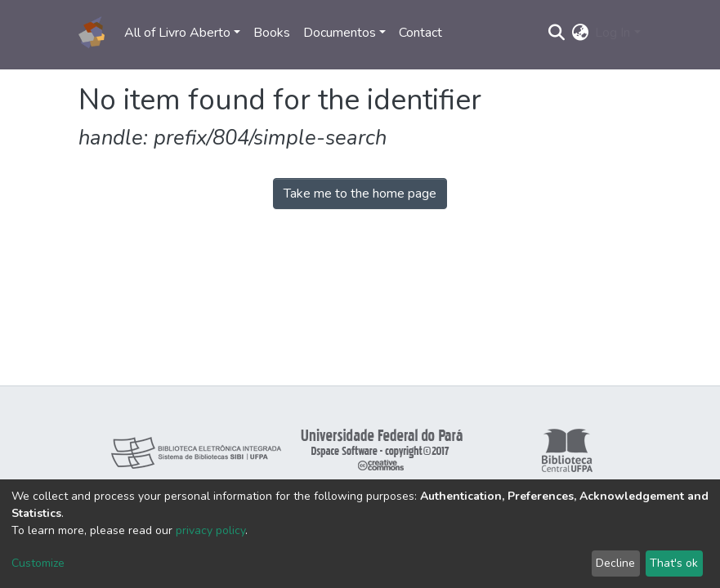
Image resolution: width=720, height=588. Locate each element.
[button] (580, 33)
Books (272, 33)
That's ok (674, 563)
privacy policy (210, 530)
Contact (420, 33)
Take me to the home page (360, 194)
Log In (613, 33)
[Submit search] (556, 33)
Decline (615, 563)
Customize (38, 563)
